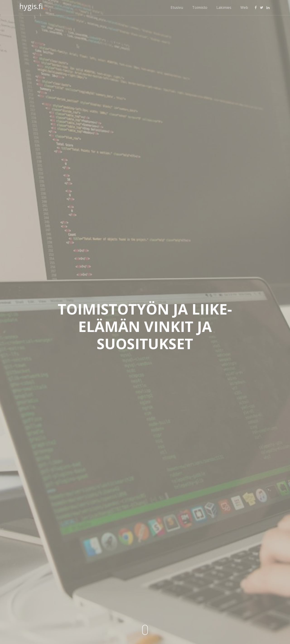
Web (244, 7)
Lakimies (224, 7)
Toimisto (200, 7)
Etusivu (177, 7)
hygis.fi (32, 6)
